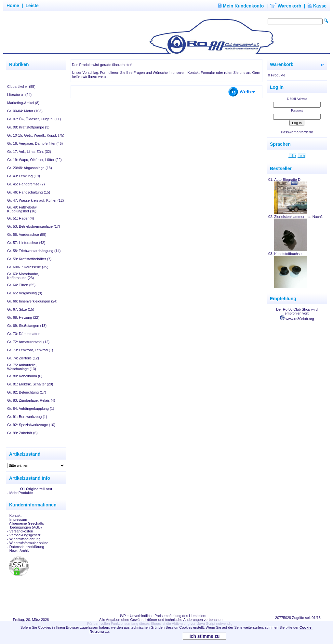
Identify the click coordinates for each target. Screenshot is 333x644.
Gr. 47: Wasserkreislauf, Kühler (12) (35, 200)
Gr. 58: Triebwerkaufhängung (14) (34, 251)
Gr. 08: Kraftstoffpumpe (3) (28, 127)
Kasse (317, 6)
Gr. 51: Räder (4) (21, 218)
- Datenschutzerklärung (26, 547)
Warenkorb (286, 6)
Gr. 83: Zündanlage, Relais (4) (31, 400)
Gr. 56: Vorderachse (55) (27, 235)
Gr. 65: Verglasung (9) (25, 293)
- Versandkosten (20, 531)
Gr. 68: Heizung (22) (23, 317)
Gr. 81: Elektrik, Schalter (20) (30, 384)
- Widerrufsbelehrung (24, 539)
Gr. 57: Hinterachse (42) (26, 243)
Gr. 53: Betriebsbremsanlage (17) (34, 226)
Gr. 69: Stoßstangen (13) (27, 326)
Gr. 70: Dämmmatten (24, 334)
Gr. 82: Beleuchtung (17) (27, 392)
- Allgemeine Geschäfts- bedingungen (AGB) (26, 525)
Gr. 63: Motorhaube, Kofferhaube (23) (23, 276)
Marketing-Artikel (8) (23, 103)
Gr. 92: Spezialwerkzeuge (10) (31, 425)
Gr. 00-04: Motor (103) (25, 111)
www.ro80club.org (297, 319)
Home (13, 6)
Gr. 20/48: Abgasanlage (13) (30, 168)
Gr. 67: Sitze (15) (21, 309)
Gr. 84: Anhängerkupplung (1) (31, 409)
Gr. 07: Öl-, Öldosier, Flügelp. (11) (34, 119)
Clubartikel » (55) (21, 87)
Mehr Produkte (21, 493)
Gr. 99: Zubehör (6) (22, 433)
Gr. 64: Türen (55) (21, 285)
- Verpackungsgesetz (24, 535)
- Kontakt (14, 516)
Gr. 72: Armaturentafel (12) (28, 342)
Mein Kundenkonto (241, 6)
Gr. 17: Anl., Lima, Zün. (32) (29, 152)
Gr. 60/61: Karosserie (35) (28, 267)
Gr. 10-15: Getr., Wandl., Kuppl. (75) (36, 135)
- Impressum (17, 519)
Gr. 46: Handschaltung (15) (29, 192)
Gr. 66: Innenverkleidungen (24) (32, 301)
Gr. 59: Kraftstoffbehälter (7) (29, 259)
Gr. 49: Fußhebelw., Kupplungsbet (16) (23, 209)
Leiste (32, 6)
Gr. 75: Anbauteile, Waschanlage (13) (22, 367)
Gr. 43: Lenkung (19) (24, 176)
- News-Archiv (18, 551)
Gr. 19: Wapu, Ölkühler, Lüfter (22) (34, 160)
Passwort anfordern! (297, 132)
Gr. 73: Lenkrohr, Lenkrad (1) (30, 350)
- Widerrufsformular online (28, 543)
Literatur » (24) (19, 95)
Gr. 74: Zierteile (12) (23, 358)
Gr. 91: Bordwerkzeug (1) (27, 417)
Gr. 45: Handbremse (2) (26, 184)
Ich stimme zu (205, 636)
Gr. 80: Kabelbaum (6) (25, 376)
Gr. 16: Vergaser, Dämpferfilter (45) (35, 143)
